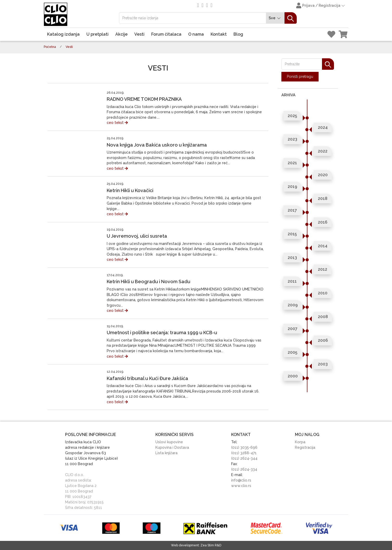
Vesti (139, 34)
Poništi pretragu (300, 77)
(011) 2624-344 (244, 458)
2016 (323, 222)
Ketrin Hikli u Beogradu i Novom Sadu (148, 282)
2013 (292, 258)
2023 (292, 139)
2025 (292, 116)
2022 (323, 151)
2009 (293, 305)
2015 (292, 234)
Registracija (305, 447)
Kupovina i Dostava (172, 447)
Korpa (300, 442)
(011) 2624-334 (244, 469)
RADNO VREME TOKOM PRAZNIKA (144, 99)
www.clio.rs (241, 486)
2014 (323, 246)
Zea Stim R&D (211, 545)
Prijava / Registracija (321, 6)
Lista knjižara (166, 453)
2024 (323, 127)
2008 (323, 317)
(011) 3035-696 (244, 447)
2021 (292, 163)
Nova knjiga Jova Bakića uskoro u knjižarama (157, 145)
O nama (196, 34)
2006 (323, 340)
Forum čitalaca (166, 34)
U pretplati (97, 34)
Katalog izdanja (63, 34)
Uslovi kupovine (169, 442)
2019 (292, 187)
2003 (323, 364)
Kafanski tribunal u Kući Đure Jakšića (147, 378)
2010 (323, 293)
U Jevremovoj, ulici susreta (137, 236)
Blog (238, 34)
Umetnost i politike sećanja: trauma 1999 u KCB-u (162, 333)
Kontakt (219, 34)
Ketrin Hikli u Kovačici (130, 190)
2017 (292, 210)
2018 (323, 198)
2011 (292, 281)
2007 (293, 329)
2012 (323, 269)
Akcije (121, 34)
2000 (293, 376)
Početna (50, 47)
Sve (275, 18)
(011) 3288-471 (244, 453)
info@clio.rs (241, 480)
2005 (292, 352)
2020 (323, 175)
